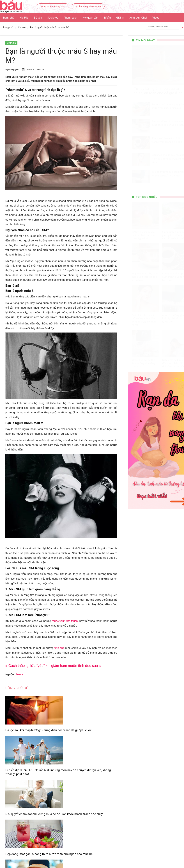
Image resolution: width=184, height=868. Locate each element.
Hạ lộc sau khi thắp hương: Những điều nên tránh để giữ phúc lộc (21, 734)
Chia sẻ (11, 43)
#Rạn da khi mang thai (53, 6)
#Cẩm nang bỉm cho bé (88, 6)
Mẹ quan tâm (90, 17)
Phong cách (70, 17)
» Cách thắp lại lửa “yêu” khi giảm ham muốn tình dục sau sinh (55, 666)
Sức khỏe (53, 17)
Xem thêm (61, 806)
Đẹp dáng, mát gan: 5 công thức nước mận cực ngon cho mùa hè (22, 790)
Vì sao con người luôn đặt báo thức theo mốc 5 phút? (100, 790)
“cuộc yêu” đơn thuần (65, 621)
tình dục (59, 648)
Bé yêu (38, 17)
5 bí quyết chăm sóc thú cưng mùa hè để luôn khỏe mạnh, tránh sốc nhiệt (98, 736)
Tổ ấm (107, 17)
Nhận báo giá (138, 855)
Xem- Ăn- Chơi (138, 17)
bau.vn (20, 674)
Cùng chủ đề (17, 688)
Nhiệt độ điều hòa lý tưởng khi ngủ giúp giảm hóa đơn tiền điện (60, 790)
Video (156, 17)
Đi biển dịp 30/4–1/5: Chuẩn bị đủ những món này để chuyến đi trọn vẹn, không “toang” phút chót (61, 736)
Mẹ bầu (24, 17)
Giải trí (120, 17)
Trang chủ (8, 17)
